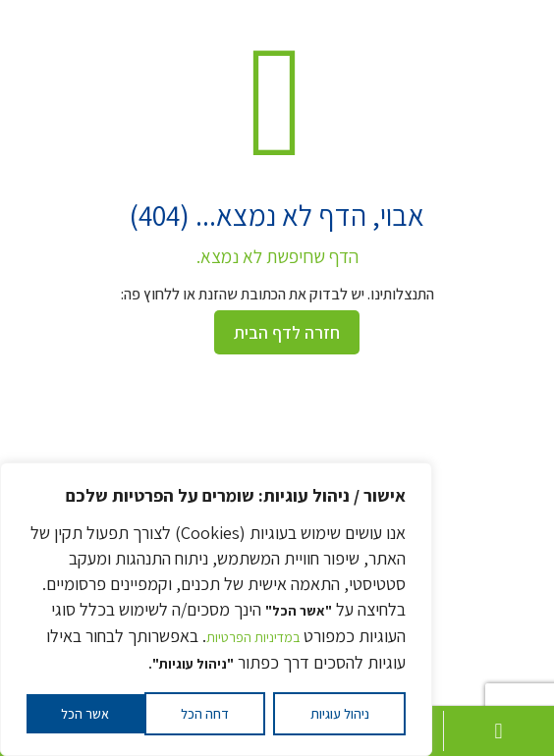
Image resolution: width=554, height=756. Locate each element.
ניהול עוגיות (340, 714)
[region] (216, 609)
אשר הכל (85, 714)
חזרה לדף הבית (287, 332)
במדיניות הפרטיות (253, 637)
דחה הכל (205, 714)
